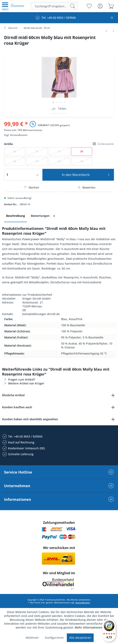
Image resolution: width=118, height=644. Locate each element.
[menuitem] (5, 6)
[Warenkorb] (111, 6)
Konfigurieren (54, 638)
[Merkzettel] (89, 6)
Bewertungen (44, 216)
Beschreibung (16, 216)
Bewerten (87, 187)
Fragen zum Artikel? (19, 379)
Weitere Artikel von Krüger (23, 383)
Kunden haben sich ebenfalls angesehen (30, 419)
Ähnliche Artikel (13, 395)
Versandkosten (19, 135)
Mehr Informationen (89, 627)
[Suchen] (73, 6)
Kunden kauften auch (17, 407)
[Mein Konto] (100, 6)
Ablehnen (32, 638)
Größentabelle (103, 144)
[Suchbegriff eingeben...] (54, 6)
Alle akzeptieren (80, 638)
